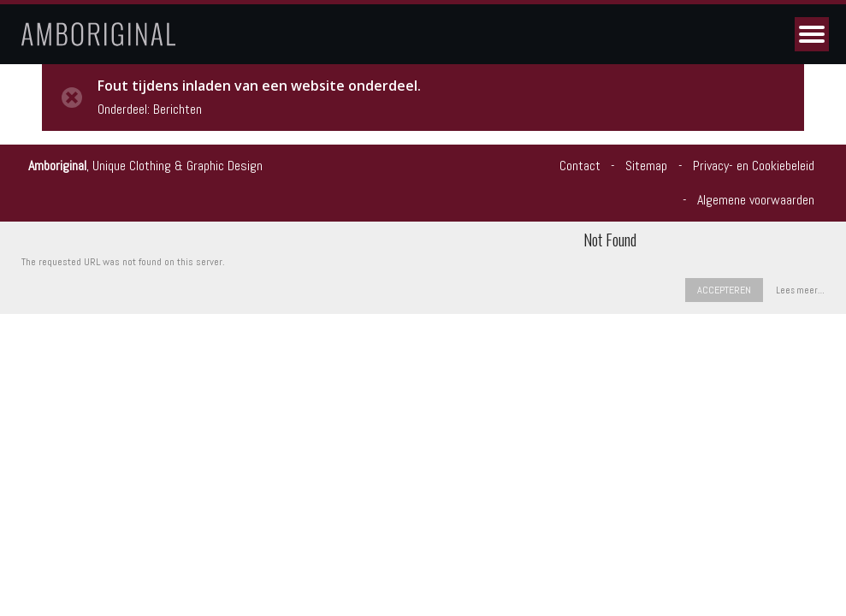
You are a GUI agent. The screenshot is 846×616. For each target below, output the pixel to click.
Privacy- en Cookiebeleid (754, 166)
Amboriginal (57, 166)
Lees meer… (800, 290)
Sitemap (646, 166)
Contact (580, 166)
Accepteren (724, 290)
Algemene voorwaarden (756, 200)
